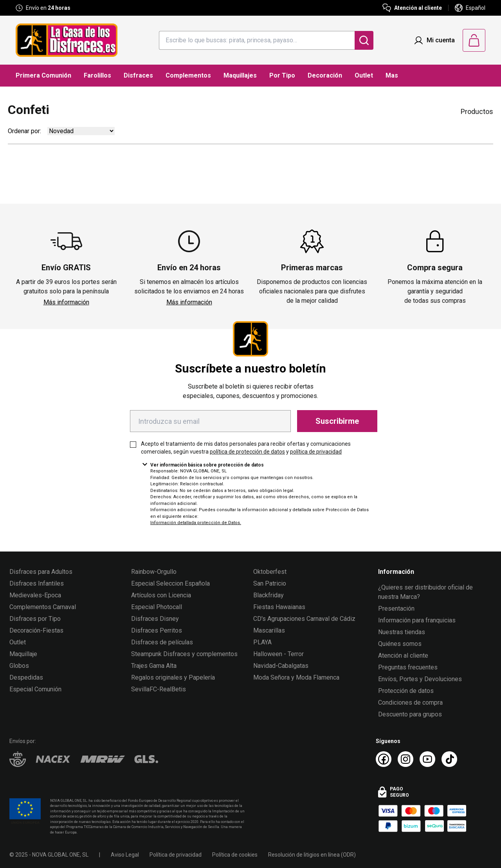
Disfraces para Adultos (41, 572)
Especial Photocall (157, 607)
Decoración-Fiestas (36, 630)
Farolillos (97, 75)
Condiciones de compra (410, 703)
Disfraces (138, 75)
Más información (66, 302)
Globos (19, 666)
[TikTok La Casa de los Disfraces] (449, 759)
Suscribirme (337, 421)
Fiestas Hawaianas (279, 607)
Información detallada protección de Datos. (196, 523)
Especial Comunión (35, 689)
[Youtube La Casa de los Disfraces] (427, 759)
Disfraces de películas (162, 642)
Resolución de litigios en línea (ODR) (312, 855)
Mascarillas (269, 630)
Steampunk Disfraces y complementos (184, 654)
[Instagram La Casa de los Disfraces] (405, 759)
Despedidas (26, 677)
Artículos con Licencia (161, 595)
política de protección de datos (247, 452)
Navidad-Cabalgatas (281, 666)
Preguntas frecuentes (408, 667)
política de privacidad (316, 452)
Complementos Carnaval (43, 607)
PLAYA (262, 642)
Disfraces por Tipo (35, 619)
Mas (392, 75)
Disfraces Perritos (157, 630)
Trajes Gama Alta (154, 666)
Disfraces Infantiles (37, 583)
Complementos (188, 75)
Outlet (364, 75)
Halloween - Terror (278, 654)
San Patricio (270, 583)
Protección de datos (406, 691)
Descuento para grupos (410, 714)
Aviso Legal (125, 855)
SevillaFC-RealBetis (159, 689)
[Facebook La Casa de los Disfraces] (384, 759)
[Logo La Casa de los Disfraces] (67, 40)
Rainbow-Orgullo (154, 572)
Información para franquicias (417, 620)
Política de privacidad (176, 855)
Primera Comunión (43, 75)
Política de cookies (235, 855)
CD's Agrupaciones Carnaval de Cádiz (304, 619)
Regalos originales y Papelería (173, 677)
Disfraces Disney (155, 619)
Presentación (396, 609)
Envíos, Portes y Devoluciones (420, 679)
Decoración (325, 75)
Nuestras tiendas (402, 632)
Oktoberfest (270, 572)
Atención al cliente (403, 656)
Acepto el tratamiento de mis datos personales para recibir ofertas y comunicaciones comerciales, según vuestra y (246, 448)
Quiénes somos (400, 644)
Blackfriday (269, 595)
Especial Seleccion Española (170, 583)
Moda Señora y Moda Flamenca (296, 677)
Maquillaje (23, 654)
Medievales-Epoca (35, 595)
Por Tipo (282, 75)
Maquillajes (240, 75)
